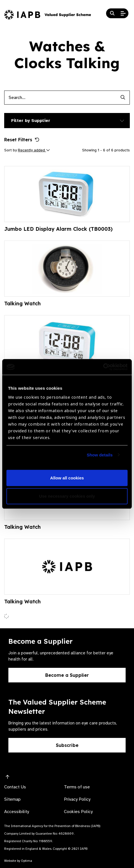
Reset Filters (22, 140)
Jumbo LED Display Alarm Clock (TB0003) (58, 229)
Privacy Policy (77, 799)
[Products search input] (60, 98)
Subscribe (67, 745)
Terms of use (77, 787)
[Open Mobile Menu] (123, 13)
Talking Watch (22, 303)
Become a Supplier (67, 675)
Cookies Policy (78, 812)
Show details (100, 455)
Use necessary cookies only (67, 496)
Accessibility (17, 812)
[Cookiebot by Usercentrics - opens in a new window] (103, 367)
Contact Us (15, 787)
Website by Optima (18, 861)
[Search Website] (112, 13)
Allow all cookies (67, 478)
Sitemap (12, 799)
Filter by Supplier (31, 121)
